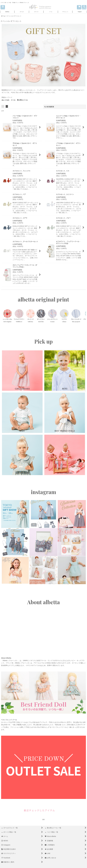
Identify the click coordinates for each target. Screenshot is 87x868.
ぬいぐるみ (5, 100)
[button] (3, 7)
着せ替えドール (22, 100)
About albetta (43, 602)
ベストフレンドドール (19, 92)
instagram (43, 492)
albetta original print (43, 299)
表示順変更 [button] (49, 107)
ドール (13, 100)
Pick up (43, 341)
